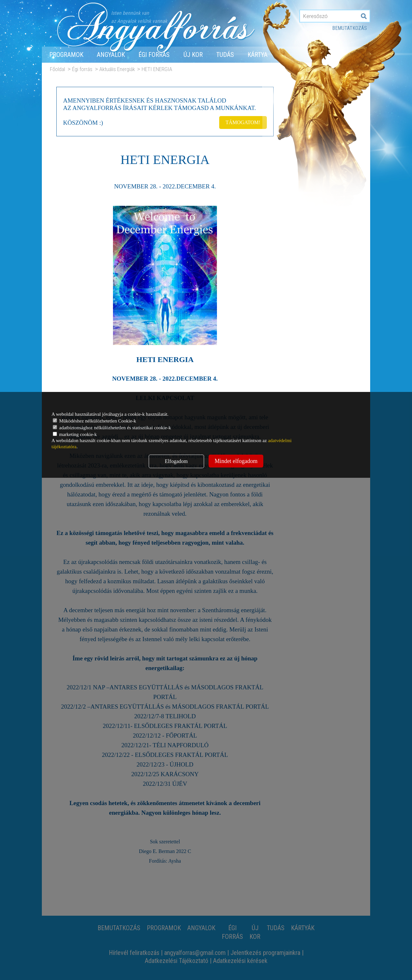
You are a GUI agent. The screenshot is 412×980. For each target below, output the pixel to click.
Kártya (257, 55)
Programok (66, 55)
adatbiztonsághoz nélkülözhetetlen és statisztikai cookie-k (112, 428)
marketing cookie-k (75, 434)
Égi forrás (154, 55)
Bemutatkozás (350, 28)
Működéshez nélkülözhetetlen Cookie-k (94, 421)
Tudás (225, 55)
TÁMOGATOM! (243, 122)
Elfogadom (176, 461)
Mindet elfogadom (236, 461)
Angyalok (111, 55)
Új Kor (193, 55)
